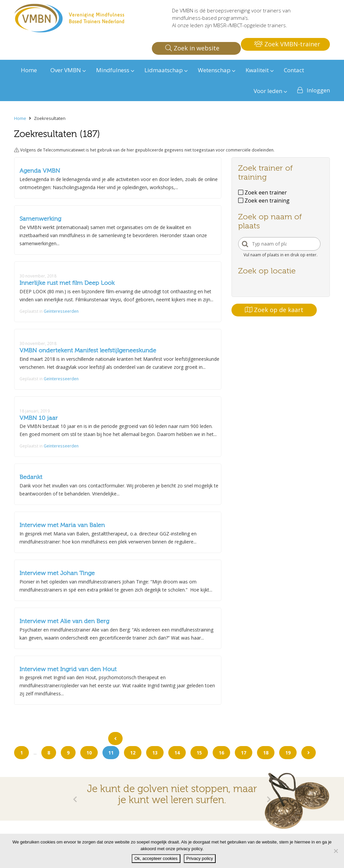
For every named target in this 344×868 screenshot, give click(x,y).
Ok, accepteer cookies (156, 858)
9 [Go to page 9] (68, 753)
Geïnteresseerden (61, 311)
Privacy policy (200, 858)
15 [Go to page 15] (199, 753)
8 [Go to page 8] (49, 753)
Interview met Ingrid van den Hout (68, 669)
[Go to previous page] (115, 739)
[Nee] (336, 851)
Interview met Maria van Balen (62, 525)
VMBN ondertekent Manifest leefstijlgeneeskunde (88, 351)
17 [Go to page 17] (244, 753)
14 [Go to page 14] (177, 753)
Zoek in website (192, 48)
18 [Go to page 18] (266, 753)
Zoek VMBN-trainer (287, 44)
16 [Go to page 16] (221, 753)
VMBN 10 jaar (39, 418)
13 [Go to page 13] (155, 753)
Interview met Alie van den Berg (64, 621)
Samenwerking (40, 219)
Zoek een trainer (263, 192)
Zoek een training (264, 201)
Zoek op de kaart (274, 310)
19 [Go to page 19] (288, 753)
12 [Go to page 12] (133, 753)
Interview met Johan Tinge (57, 573)
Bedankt (31, 477)
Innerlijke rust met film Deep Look (67, 283)
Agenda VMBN (40, 171)
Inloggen (318, 90)
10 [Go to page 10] (89, 753)
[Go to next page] (309, 753)
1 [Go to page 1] (21, 753)
